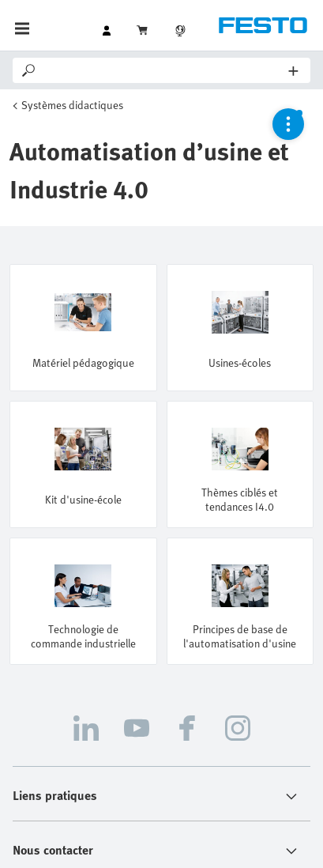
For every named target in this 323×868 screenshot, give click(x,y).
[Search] (163, 70)
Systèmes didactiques (72, 105)
